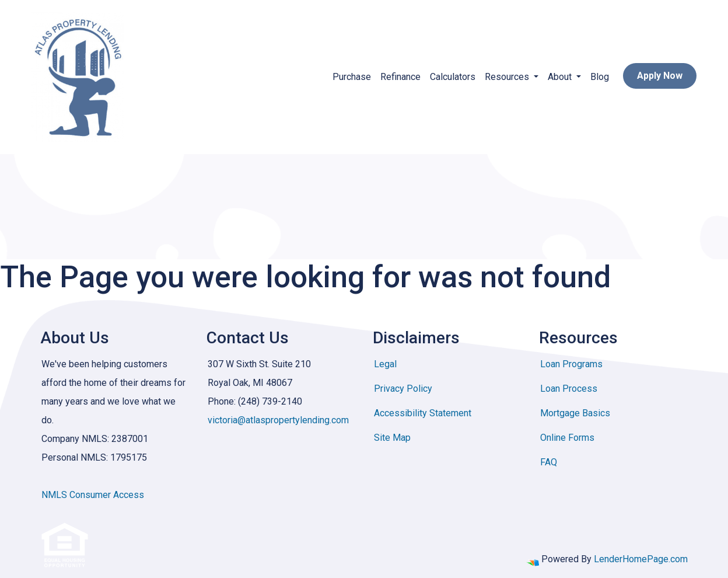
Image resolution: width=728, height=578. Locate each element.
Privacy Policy (403, 389)
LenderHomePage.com (641, 559)
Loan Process (569, 389)
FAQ (549, 462)
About (561, 77)
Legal (385, 364)
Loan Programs (571, 364)
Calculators (453, 77)
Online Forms (567, 438)
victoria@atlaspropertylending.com (278, 420)
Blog (600, 77)
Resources (508, 77)
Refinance (400, 77)
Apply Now (660, 76)
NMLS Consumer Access (93, 495)
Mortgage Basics (575, 413)
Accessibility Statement (423, 413)
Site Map (392, 438)
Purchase (352, 77)
